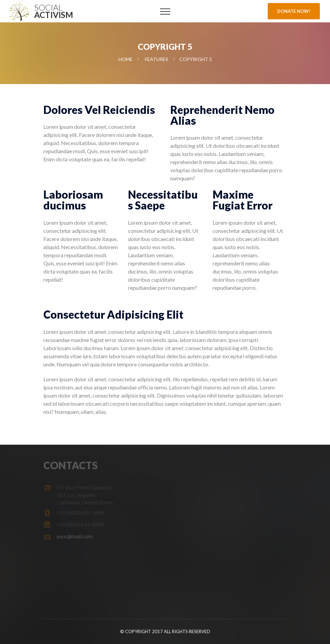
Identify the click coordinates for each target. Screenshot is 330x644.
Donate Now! (294, 11)
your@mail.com (75, 535)
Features (157, 59)
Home (126, 59)
